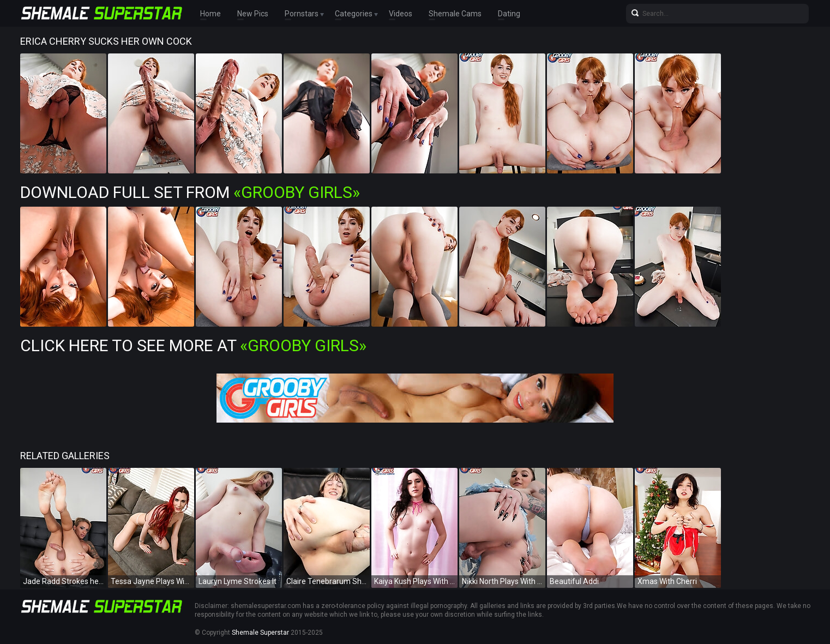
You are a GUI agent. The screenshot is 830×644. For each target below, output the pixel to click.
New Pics (253, 14)
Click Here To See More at (193, 345)
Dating (509, 14)
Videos (401, 14)
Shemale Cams (455, 14)
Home (210, 14)
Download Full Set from (190, 192)
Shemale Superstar (260, 633)
